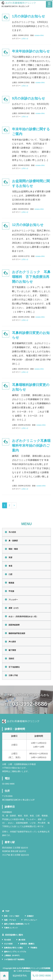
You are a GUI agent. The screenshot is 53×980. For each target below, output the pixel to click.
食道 (10, 566)
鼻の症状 (22, 940)
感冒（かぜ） (14, 608)
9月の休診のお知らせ (29, 98)
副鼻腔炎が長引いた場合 (13, 948)
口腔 (10, 574)
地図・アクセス (10, 920)
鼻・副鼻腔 (13, 541)
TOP (7, 911)
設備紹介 (30, 916)
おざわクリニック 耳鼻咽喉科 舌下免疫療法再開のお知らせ (31, 277)
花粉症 (11, 659)
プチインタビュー (30, 920)
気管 (10, 557)
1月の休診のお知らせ (29, 16)
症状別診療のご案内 (14, 935)
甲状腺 (11, 591)
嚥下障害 (12, 650)
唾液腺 (11, 583)
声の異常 (12, 642)
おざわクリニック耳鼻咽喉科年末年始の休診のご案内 (31, 445)
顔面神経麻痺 (14, 625)
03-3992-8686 (30, 704)
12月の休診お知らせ (28, 225)
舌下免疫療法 (14, 667)
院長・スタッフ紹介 (12, 916)
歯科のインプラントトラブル (15, 952)
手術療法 (34, 948)
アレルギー (13, 600)
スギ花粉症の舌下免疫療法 (14, 959)
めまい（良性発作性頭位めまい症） (23, 616)
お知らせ (25, 39)
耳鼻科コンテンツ (11, 928)
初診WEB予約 (20, 976)
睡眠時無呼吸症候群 (17, 633)
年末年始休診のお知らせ (31, 51)
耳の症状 (12, 532)
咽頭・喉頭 (13, 549)
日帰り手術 (13, 675)
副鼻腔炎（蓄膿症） (28, 944)
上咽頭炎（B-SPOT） (12, 956)
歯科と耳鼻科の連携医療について (17, 924)
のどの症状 (8, 944)
